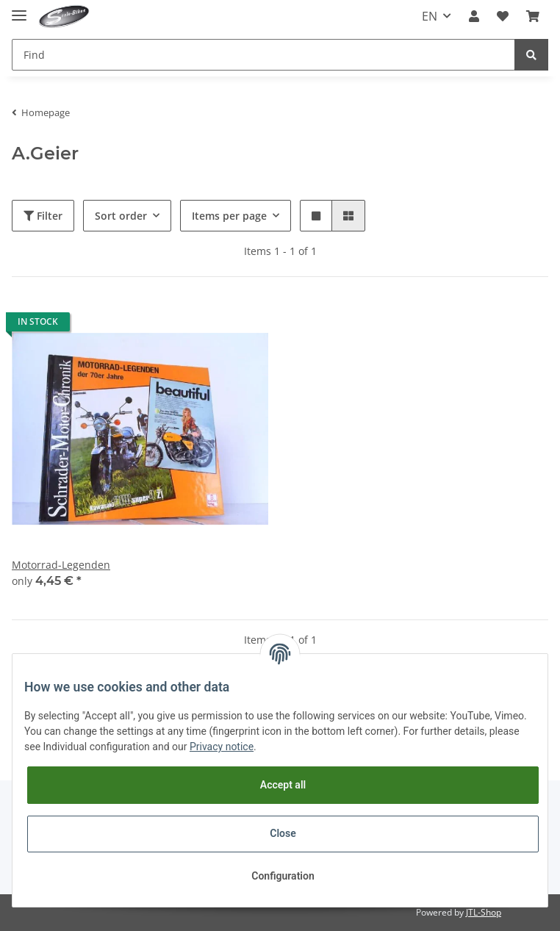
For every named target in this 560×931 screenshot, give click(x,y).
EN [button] (430, 16)
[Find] (263, 55)
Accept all (283, 785)
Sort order (121, 216)
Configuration (283, 876)
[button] (474, 16)
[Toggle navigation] (19, 9)
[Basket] (533, 16)
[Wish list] (503, 16)
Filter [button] (43, 216)
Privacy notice (222, 747)
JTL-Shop (484, 912)
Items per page (229, 216)
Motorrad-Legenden (61, 565)
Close (283, 833)
